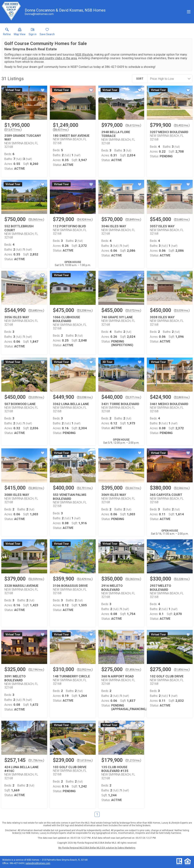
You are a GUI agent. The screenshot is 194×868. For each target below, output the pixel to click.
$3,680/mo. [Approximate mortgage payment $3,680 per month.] (182, 220)
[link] (7, 33)
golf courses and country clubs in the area (49, 58)
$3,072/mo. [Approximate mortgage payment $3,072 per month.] (133, 311)
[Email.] (39, 14)
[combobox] (169, 79)
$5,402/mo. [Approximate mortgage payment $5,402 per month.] (182, 125)
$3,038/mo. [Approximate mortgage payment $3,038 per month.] (85, 397)
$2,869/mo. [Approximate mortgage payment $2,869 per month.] (182, 397)
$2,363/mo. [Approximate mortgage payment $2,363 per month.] (133, 579)
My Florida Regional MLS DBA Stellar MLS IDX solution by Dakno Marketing (97, 848)
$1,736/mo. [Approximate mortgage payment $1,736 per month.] (36, 760)
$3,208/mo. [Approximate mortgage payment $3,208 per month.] (85, 311)
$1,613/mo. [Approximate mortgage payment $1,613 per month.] (85, 760)
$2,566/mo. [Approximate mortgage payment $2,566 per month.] (182, 488)
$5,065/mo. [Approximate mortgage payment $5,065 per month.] (36, 220)
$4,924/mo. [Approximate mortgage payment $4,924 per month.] (85, 220)
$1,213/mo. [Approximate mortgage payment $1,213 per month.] (133, 760)
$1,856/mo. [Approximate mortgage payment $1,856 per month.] (133, 670)
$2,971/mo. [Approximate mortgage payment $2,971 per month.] (133, 397)
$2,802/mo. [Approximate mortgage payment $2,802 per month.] (36, 488)
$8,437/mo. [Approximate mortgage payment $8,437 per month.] (61, 130)
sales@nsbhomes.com (38, 863)
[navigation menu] (189, 12)
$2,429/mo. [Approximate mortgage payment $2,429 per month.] (85, 579)
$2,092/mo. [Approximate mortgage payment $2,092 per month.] (85, 670)
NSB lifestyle (84, 55)
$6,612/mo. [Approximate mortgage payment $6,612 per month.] (133, 125)
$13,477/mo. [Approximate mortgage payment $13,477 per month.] (13, 130)
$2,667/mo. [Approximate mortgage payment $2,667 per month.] (133, 488)
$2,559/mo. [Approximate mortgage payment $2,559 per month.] (36, 579)
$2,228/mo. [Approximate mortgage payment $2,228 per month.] (182, 579)
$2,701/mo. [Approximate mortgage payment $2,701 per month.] (85, 488)
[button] (20, 33)
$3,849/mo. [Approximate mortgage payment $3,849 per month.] (133, 220)
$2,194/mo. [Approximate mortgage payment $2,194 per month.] (36, 670)
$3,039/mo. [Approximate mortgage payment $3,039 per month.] (182, 311)
